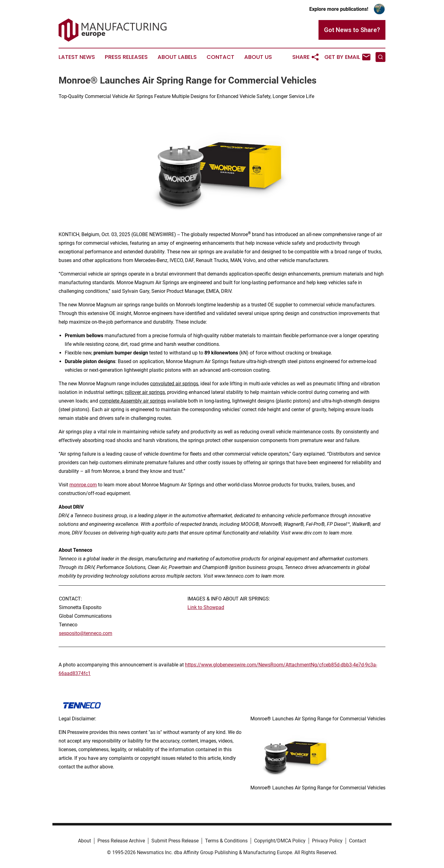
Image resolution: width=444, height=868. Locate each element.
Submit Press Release (175, 841)
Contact (220, 57)
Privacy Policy (327, 841)
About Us (258, 57)
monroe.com (83, 485)
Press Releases (126, 57)
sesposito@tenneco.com (86, 633)
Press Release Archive (121, 841)
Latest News (77, 57)
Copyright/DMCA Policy (280, 841)
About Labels (177, 57)
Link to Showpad (206, 607)
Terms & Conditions (226, 841)
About (84, 841)
